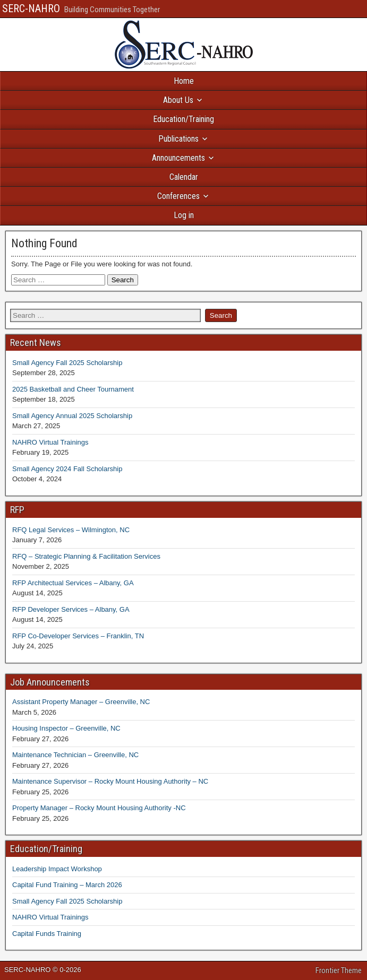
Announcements (178, 158)
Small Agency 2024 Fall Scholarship (67, 469)
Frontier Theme (339, 970)
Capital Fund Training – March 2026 (67, 885)
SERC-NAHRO (31, 8)
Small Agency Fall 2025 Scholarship (67, 363)
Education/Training (183, 119)
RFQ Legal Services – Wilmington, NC (71, 530)
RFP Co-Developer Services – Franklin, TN (78, 636)
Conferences (178, 196)
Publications (178, 139)
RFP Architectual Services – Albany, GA (73, 583)
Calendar (184, 177)
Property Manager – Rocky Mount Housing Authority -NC (99, 808)
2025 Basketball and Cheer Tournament (73, 389)
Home (184, 81)
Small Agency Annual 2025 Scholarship (72, 416)
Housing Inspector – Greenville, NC (66, 728)
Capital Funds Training (47, 934)
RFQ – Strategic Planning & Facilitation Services (86, 556)
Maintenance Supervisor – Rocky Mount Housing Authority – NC (110, 781)
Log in (184, 215)
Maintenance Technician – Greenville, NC (75, 755)
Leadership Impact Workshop (57, 869)
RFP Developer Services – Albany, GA (71, 609)
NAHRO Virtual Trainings (50, 442)
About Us (178, 100)
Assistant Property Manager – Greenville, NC (81, 702)
